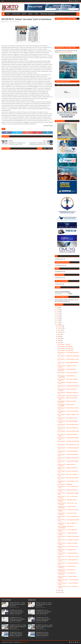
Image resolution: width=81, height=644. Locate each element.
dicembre (60, 326)
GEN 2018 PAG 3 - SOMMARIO (65, 484)
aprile (59, 340)
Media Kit (30, 14)
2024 (58, 312)
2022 (58, 316)
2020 (58, 320)
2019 (58, 322)
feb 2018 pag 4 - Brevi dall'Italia (65, 346)
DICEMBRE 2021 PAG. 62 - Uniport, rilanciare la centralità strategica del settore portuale (18, 627)
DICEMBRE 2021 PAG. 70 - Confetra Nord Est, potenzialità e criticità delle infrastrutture (17, 619)
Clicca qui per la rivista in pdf (66, 52)
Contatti (24, 14)
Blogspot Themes (24, 642)
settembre (60, 332)
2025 (58, 310)
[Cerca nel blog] (61, 294)
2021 (58, 318)
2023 (58, 314)
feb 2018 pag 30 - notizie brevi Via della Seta (68, 396)
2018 (58, 324)
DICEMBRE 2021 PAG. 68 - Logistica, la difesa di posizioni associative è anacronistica (16, 612)
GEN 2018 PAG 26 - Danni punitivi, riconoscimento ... (66, 527)
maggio (60, 338)
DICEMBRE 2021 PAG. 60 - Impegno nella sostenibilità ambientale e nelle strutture (16, 634)
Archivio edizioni (16, 14)
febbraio (60, 590)
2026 (58, 308)
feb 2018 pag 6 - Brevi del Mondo (65, 348)
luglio (59, 336)
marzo (59, 342)
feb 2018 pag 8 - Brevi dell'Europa (65, 350)
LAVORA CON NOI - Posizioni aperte (48, 14)
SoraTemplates (10, 642)
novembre (60, 328)
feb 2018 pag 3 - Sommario (64, 344)
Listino (36, 14)
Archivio (8, 14)
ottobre (60, 330)
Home (2, 1)
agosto (59, 334)
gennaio (60, 592)
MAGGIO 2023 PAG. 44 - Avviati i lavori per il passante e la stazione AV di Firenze (17, 604)
